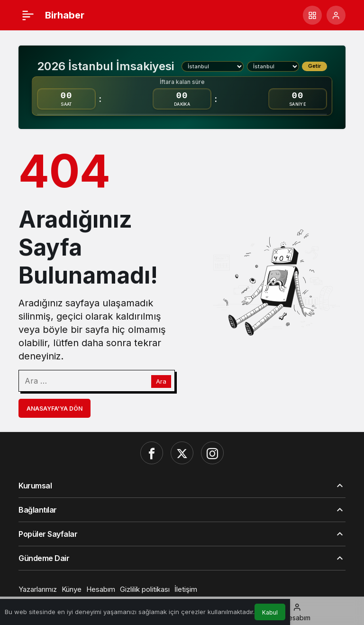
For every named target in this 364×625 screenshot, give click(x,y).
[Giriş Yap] (336, 15)
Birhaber (65, 15)
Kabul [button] (270, 612)
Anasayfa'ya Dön (55, 409)
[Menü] (28, 15)
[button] (312, 15)
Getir (314, 66)
